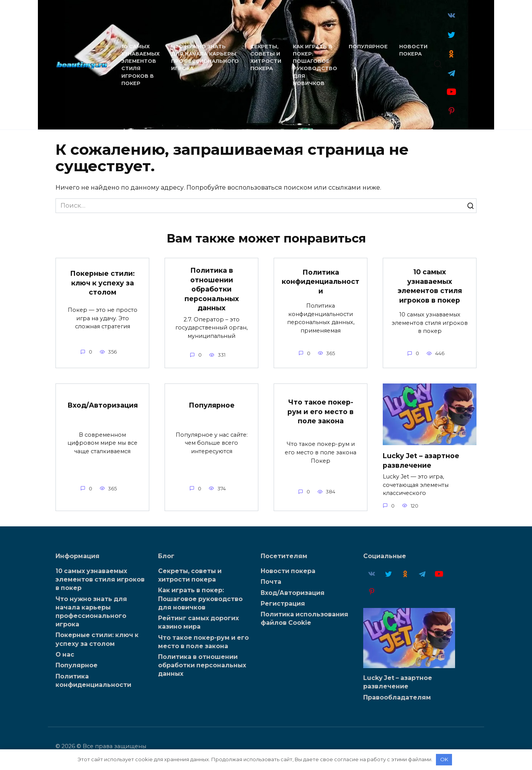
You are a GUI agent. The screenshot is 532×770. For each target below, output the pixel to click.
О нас (65, 654)
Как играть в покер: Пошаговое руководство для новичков (200, 599)
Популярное (367, 47)
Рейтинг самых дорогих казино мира (198, 622)
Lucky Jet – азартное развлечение (421, 460)
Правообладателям (397, 697)
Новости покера (288, 571)
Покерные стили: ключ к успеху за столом (102, 283)
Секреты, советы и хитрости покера (190, 575)
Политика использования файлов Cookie (304, 619)
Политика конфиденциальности (321, 281)
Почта (271, 582)
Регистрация (283, 604)
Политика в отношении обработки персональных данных (212, 289)
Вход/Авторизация (103, 405)
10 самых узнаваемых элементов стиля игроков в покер (430, 286)
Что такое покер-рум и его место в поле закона (321, 411)
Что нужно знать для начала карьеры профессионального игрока (91, 611)
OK (444, 759)
